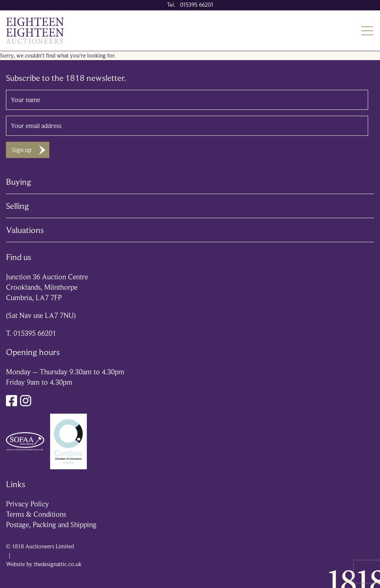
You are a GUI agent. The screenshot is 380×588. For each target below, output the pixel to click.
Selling (17, 206)
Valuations (25, 230)
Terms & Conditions (36, 514)
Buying (19, 182)
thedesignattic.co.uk (58, 564)
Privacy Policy (27, 504)
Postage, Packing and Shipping (51, 525)
